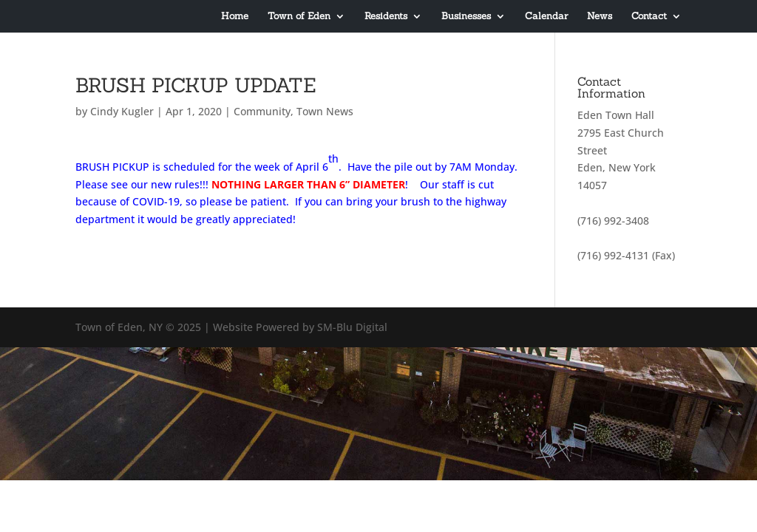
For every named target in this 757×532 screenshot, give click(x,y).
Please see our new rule (135, 184)
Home (235, 17)
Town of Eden (299, 17)
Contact (649, 17)
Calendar (546, 17)
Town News (325, 111)
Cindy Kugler (122, 111)
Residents (386, 17)
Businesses (466, 17)
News (600, 17)
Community (262, 111)
